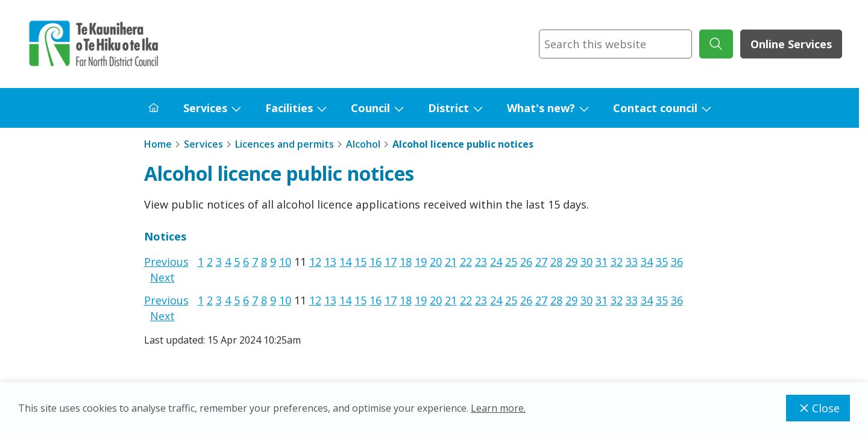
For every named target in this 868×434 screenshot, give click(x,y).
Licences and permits (285, 144)
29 (571, 262)
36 (677, 262)
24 (496, 262)
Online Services (791, 44)
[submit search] (716, 44)
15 (360, 262)
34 (647, 262)
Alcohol (363, 144)
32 (617, 262)
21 (451, 262)
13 (330, 262)
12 (315, 262)
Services (205, 108)
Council (370, 108)
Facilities (289, 108)
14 (345, 262)
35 (662, 262)
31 (602, 262)
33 (632, 262)
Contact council (655, 108)
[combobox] (615, 44)
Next (162, 277)
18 (406, 262)
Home (158, 144)
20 (436, 262)
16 (376, 262)
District (448, 108)
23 (481, 262)
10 (285, 262)
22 (466, 262)
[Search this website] (615, 44)
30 (587, 262)
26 (526, 262)
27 (541, 262)
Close (818, 408)
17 (391, 262)
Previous (166, 262)
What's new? (541, 108)
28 (556, 262)
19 (421, 262)
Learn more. (498, 408)
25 (511, 262)
